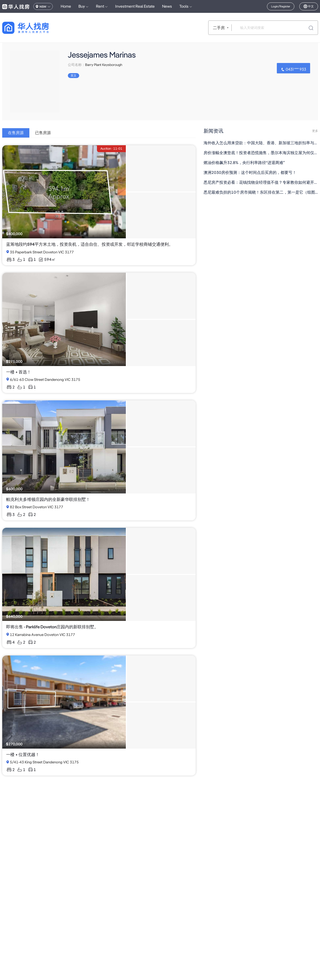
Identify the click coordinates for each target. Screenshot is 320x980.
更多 (315, 131)
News (167, 6)
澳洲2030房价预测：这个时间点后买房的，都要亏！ (250, 173)
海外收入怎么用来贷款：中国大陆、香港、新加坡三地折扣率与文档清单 (261, 143)
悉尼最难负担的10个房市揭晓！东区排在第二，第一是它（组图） (261, 192)
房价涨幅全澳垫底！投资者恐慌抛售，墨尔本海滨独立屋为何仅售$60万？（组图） (261, 153)
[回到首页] (34, 28)
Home (66, 6)
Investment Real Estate (135, 6)
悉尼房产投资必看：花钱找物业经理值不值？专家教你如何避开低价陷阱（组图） (261, 182)
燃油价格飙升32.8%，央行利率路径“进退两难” (244, 163)
